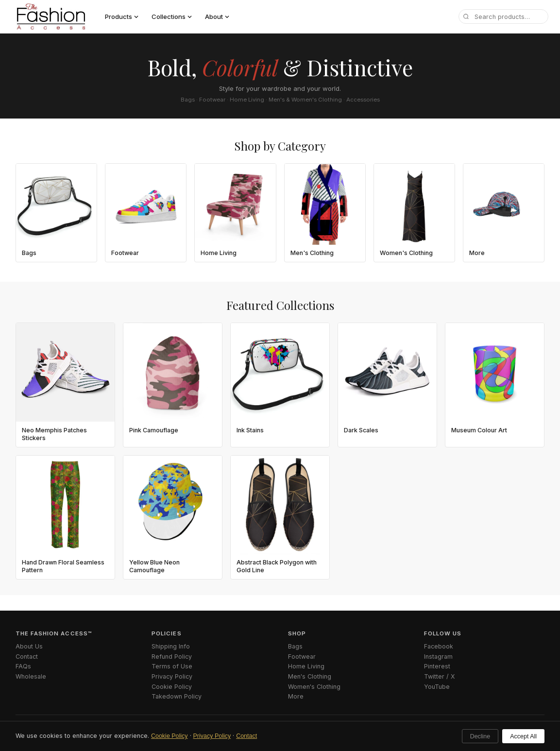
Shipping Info (171, 646)
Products (122, 17)
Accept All (523, 736)
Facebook (439, 646)
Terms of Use (172, 666)
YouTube (437, 687)
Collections (172, 17)
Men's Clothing (310, 676)
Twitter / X (440, 676)
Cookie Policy (170, 736)
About (217, 17)
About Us (29, 646)
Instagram (438, 657)
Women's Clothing (314, 687)
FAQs (23, 666)
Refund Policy (172, 657)
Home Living (306, 666)
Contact (246, 736)
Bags (295, 646)
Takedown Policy (177, 696)
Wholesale (31, 676)
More (296, 696)
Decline (480, 736)
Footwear (302, 657)
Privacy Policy (212, 736)
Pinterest (437, 666)
